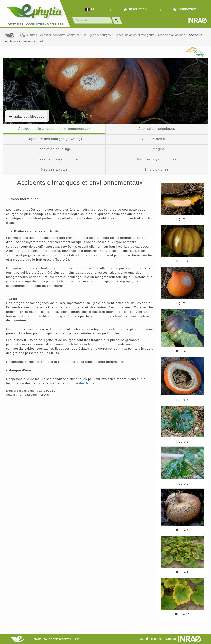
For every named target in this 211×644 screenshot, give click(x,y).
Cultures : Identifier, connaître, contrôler (49, 35)
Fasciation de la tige (54, 149)
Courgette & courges (97, 35)
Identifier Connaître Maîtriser (35, 24)
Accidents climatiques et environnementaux (54, 129)
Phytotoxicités (157, 169)
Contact (171, 639)
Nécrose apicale (54, 169)
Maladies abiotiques (172, 35)
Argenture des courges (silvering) (54, 139)
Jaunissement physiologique (54, 159)
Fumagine (157, 149)
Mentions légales (152, 639)
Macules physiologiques (157, 159)
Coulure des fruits (157, 139)
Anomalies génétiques (157, 129)
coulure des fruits (80, 383)
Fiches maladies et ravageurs (134, 35)
